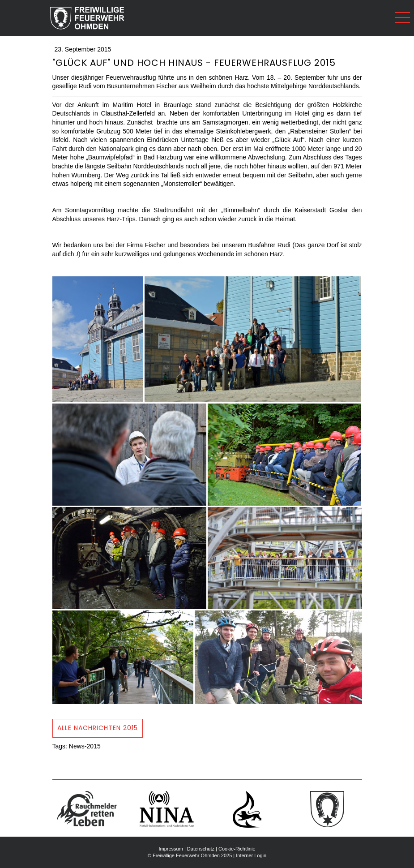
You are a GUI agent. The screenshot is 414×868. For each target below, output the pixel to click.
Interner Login (251, 855)
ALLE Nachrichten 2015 (98, 728)
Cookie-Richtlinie (237, 849)
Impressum (171, 849)
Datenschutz (201, 849)
